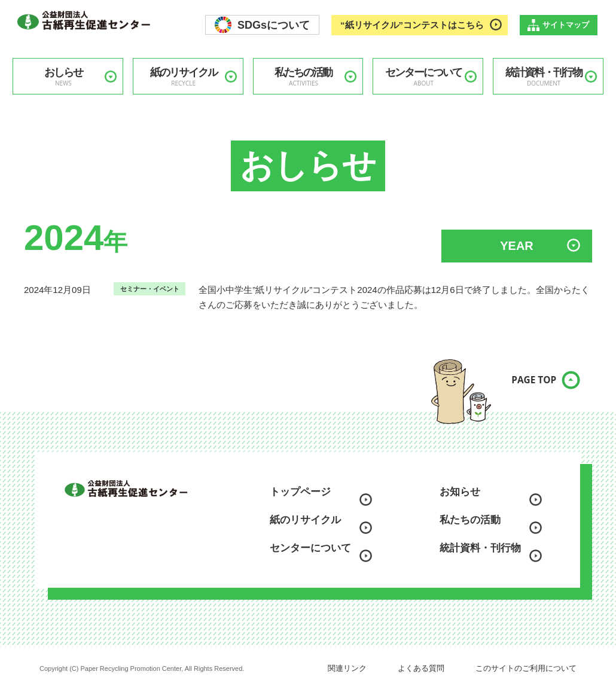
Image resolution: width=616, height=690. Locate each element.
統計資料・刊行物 (544, 77)
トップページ (300, 492)
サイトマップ (566, 25)
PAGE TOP (523, 387)
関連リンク (347, 668)
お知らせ (460, 492)
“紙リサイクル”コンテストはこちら (412, 25)
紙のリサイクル (184, 77)
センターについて (423, 77)
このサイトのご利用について (526, 668)
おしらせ (63, 77)
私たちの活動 (304, 77)
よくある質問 (421, 668)
